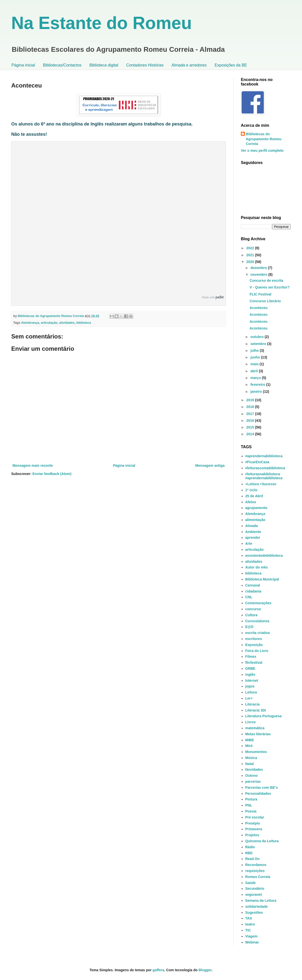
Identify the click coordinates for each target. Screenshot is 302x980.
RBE (249, 853)
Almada (252, 526)
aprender (253, 537)
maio (255, 364)
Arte (249, 543)
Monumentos (256, 752)
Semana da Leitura (261, 900)
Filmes (251, 656)
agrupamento (256, 508)
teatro (250, 924)
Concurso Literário (265, 301)
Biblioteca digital (104, 65)
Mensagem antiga (210, 465)
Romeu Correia (258, 877)
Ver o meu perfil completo (262, 150)
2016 (251, 420)
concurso (253, 609)
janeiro (257, 391)
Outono (252, 775)
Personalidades (258, 793)
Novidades (254, 769)
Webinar (252, 942)
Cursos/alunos (257, 621)
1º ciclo (251, 490)
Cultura (251, 615)
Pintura (251, 799)
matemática (255, 728)
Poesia (251, 811)
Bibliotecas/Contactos (62, 65)
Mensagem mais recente (33, 465)
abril (254, 371)
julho (255, 350)
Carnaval (253, 585)
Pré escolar (255, 817)
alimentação (255, 520)
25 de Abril (254, 496)
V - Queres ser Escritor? (270, 287)
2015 (251, 427)
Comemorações (258, 603)
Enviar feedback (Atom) (52, 474)
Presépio (253, 823)
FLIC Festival (260, 294)
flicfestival (254, 662)
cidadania (253, 591)
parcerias (253, 781)
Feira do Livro (257, 651)
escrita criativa (258, 633)
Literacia (253, 704)
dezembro (259, 268)
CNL (249, 597)
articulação (49, 323)
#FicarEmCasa (257, 462)
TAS (249, 918)
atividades (67, 323)
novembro (259, 274)
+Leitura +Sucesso (261, 484)
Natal (250, 764)
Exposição (254, 645)
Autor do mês (257, 567)
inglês (250, 674)
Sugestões (254, 912)
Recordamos (256, 865)
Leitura (251, 692)
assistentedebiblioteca (264, 555)
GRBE (250, 668)
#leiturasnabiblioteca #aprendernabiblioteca (264, 476)
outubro (257, 337)
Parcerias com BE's (262, 787)
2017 (251, 414)
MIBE (250, 740)
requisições (255, 871)
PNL (249, 805)
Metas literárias (258, 734)
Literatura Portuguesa (263, 716)
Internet (252, 680)
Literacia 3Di (256, 710)
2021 (251, 255)
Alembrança (30, 323)
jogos (250, 686)
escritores (254, 639)
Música (251, 758)
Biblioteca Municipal (262, 579)
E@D (249, 627)
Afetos (251, 502)
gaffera (158, 970)
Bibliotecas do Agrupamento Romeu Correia (264, 139)
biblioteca (84, 323)
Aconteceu (259, 308)
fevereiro (258, 384)
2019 (251, 400)
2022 (251, 248)
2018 (251, 407)
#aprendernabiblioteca (264, 456)
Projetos (252, 835)
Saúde (251, 883)
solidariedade (257, 906)
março (256, 378)
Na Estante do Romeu (101, 23)
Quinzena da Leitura (262, 841)
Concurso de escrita (266, 280)
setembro (259, 344)
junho (256, 357)
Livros (251, 722)
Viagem (252, 936)
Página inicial (23, 65)
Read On (253, 859)
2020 (251, 262)
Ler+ (249, 698)
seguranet (254, 894)
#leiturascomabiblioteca (265, 468)
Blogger (205, 970)
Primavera (254, 829)
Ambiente (253, 532)
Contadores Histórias (145, 65)
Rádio (250, 847)
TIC (248, 930)
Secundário (255, 888)
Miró (249, 746)
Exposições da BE (231, 65)
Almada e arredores (189, 65)
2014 (251, 434)
